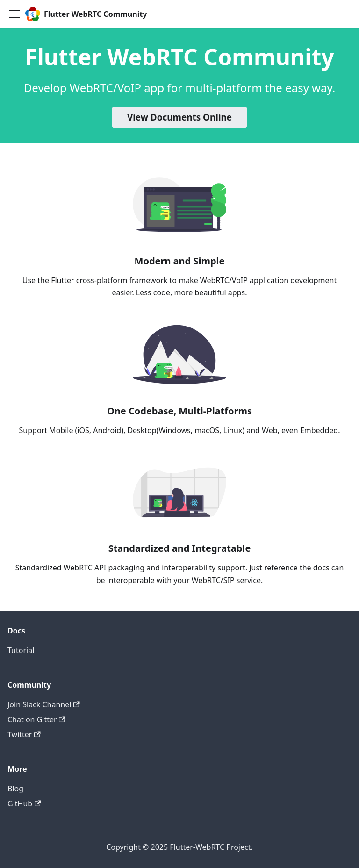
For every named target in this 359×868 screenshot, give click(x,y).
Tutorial (21, 650)
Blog (15, 789)
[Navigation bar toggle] (14, 14)
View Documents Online (179, 117)
